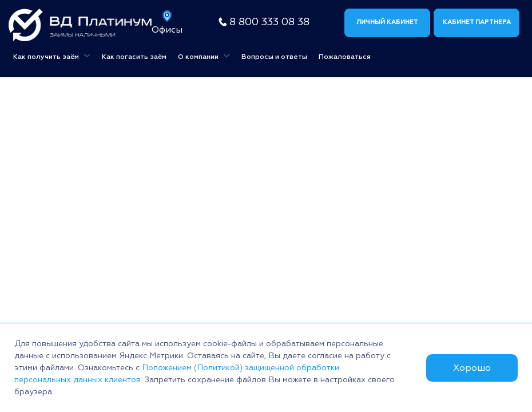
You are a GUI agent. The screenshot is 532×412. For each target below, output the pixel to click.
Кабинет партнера (477, 22)
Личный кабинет (387, 22)
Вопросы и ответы (274, 57)
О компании (204, 55)
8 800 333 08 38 (269, 22)
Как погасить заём (134, 57)
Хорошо (472, 368)
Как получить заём (52, 55)
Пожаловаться (345, 57)
